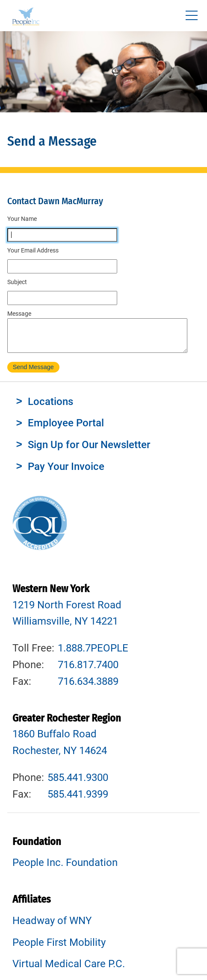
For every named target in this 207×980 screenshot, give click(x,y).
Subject (17, 282)
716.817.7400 (88, 671)
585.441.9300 (78, 784)
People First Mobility (59, 949)
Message (19, 314)
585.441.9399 (78, 801)
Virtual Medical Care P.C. (69, 970)
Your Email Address (33, 251)
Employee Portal (66, 429)
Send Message (33, 373)
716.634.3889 (88, 688)
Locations (50, 408)
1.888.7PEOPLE (93, 654)
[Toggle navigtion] (192, 16)
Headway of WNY (52, 927)
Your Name (22, 219)
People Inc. (26, 18)
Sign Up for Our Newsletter (89, 451)
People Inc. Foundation (65, 869)
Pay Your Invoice (66, 473)
